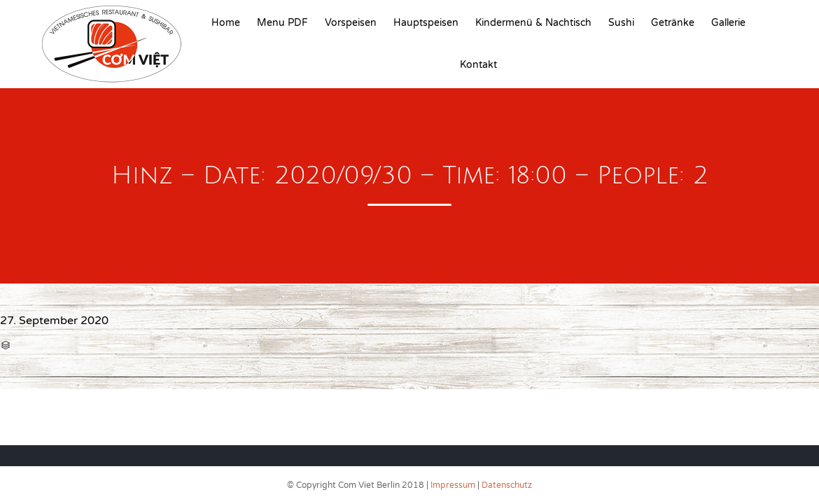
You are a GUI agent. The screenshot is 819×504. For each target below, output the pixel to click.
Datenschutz (507, 485)
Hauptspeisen (426, 23)
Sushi (621, 23)
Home (226, 23)
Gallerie (728, 23)
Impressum (453, 485)
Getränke (673, 23)
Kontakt (478, 65)
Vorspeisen (351, 23)
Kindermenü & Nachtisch (533, 23)
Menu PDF (282, 23)
